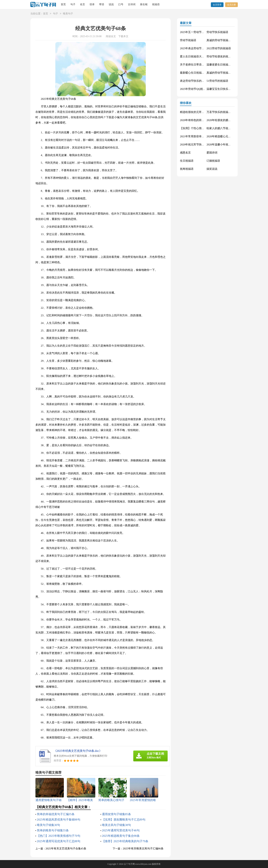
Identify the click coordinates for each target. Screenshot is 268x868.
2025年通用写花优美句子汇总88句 (59, 841)
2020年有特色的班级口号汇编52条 (200, 120)
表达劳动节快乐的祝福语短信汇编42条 (203, 81)
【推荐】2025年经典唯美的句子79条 (125, 841)
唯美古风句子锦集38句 (116, 825)
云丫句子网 (129, 864)
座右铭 (144, 4)
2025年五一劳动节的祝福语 (196, 32)
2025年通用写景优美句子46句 (121, 830)
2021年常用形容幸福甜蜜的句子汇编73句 (204, 136)
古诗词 (132, 4)
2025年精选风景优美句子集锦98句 (59, 820)
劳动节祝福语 (188, 40)
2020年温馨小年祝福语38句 (223, 145)
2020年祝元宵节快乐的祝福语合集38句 (203, 145)
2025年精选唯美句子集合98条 (121, 836)
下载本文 (123, 36)
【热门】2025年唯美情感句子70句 (59, 836)
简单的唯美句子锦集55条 (53, 830)
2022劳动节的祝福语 (219, 48)
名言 (82, 4)
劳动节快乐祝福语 (217, 32)
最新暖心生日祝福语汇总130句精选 (201, 73)
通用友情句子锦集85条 (116, 814)
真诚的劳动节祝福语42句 (221, 73)
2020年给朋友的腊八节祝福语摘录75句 (230, 120)
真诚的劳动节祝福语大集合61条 (226, 40)
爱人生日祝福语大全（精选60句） (200, 56)
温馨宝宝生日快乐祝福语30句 (224, 89)
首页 (63, 4)
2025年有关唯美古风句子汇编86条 (143, 849)
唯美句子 (68, 14)
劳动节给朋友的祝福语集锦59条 (226, 56)
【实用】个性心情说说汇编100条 (200, 128)
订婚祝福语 (213, 161)
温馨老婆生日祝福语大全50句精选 (227, 65)
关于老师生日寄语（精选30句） (199, 65)
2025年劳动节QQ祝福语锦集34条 (200, 89)
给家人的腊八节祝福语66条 (223, 128)
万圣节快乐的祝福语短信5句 (224, 112)
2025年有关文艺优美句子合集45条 (66, 849)
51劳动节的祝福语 (217, 81)
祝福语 (156, 4)
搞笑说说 (212, 169)
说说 (111, 4)
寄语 (102, 4)
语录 (92, 4)
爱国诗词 (212, 153)
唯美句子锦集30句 (48, 825)
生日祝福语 (187, 161)
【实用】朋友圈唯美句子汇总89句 (124, 820)
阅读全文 (111, 36)
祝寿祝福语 (187, 169)
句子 (73, 4)
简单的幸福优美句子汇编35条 (56, 814)
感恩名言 (185, 153)
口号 (121, 4)
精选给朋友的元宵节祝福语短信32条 (202, 112)
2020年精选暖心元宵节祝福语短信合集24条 (232, 136)
